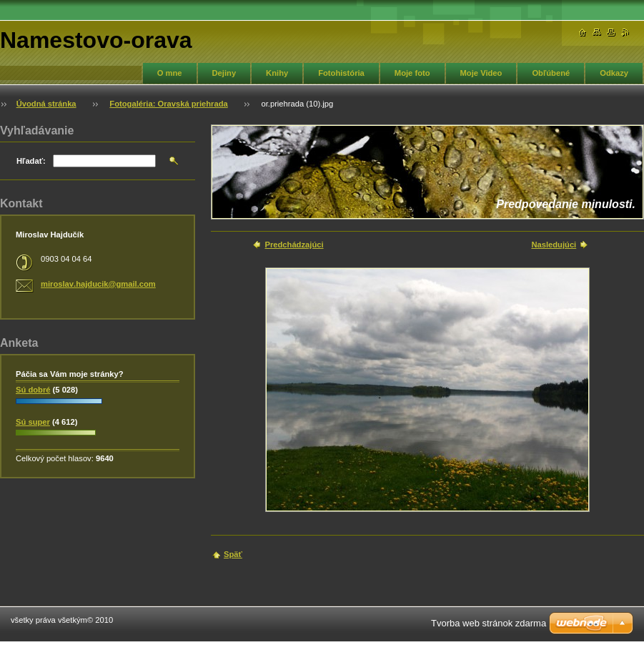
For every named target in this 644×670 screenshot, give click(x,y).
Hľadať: (31, 161)
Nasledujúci (554, 245)
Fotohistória (341, 73)
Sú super (33, 422)
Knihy (277, 73)
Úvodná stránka (46, 104)
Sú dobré (33, 390)
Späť (233, 554)
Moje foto (412, 73)
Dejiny (224, 73)
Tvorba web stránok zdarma (489, 623)
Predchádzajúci (294, 245)
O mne (170, 73)
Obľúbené (551, 73)
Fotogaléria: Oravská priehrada (168, 104)
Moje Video (481, 73)
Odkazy (614, 73)
